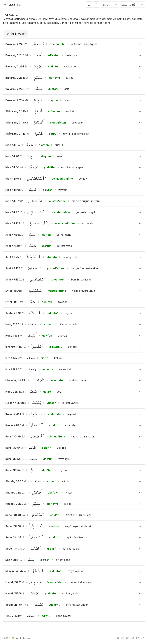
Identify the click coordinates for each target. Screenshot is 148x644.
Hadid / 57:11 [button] (13, 582)
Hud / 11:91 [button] (12, 336)
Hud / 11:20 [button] (12, 324)
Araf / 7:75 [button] (12, 257)
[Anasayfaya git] (89, 5)
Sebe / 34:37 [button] (13, 549)
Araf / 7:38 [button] (12, 235)
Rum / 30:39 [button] (13, 436)
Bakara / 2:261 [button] (15, 66)
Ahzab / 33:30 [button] (14, 481)
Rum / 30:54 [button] (13, 448)
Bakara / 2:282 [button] (15, 100)
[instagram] (128, 638)
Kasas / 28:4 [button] (13, 414)
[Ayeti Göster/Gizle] (140, 44)
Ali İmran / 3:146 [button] (16, 134)
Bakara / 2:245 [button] (15, 44)
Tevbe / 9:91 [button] (13, 313)
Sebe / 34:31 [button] (13, 515)
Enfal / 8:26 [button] (13, 291)
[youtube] (123, 638)
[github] (133, 638)
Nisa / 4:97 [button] (12, 201)
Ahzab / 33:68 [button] (14, 504)
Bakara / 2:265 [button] (15, 78)
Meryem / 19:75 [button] (15, 380)
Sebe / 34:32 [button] (13, 526)
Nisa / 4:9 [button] (11, 145)
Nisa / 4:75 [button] (12, 179)
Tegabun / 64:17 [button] (16, 605)
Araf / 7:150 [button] (13, 280)
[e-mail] (138, 638)
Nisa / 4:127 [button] (13, 223)
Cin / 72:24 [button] (12, 616)
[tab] (16, 34)
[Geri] (5, 5)
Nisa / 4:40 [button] (12, 167)
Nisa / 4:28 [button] (12, 156)
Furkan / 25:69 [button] (15, 403)
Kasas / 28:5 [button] (13, 425)
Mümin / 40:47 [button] (14, 571)
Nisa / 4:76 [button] (12, 190)
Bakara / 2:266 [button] (15, 89)
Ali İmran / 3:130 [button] (16, 111)
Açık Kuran (20, 638)
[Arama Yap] (96, 5)
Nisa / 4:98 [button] (12, 212)
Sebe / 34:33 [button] (13, 537)
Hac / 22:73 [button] (13, 392)
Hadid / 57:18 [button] (14, 593)
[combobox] (102, 5)
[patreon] (143, 638)
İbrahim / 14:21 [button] (14, 347)
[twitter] (118, 638)
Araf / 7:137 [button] (13, 268)
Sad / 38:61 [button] (12, 560)
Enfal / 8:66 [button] (13, 302)
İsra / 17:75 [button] (12, 358)
